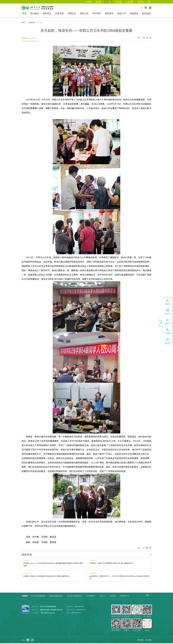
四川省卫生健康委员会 (75, 597)
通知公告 (84, 14)
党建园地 (134, 14)
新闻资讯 (47, 14)
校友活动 (32, 23)
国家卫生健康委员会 (56, 597)
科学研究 (97, 14)
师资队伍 (72, 14)
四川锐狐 (148, 641)
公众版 (88, 2)
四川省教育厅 (91, 597)
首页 (24, 14)
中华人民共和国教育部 (38, 597)
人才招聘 (130, 2)
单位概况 (35, 14)
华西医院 (113, 597)
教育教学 (109, 14)
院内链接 (147, 14)
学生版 (108, 2)
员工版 (119, 2)
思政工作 (122, 14)
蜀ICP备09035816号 (48, 614)
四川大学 (103, 597)
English (141, 2)
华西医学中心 (125, 597)
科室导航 (59, 14)
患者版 (98, 2)
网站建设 (141, 641)
